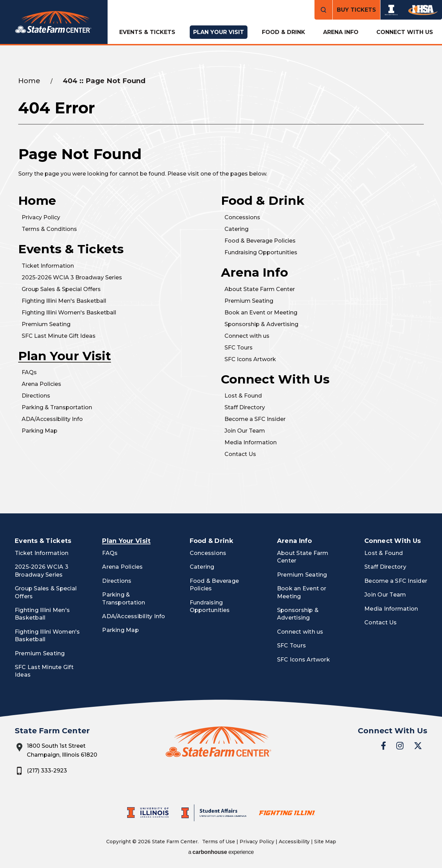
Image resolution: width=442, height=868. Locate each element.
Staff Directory (245, 407)
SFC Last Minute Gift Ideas (59, 336)
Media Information (251, 442)
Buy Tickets (356, 10)
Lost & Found (243, 396)
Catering (236, 229)
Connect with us (247, 336)
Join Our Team (245, 431)
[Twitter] (418, 746)
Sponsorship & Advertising (261, 324)
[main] (221, 279)
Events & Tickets (147, 32)
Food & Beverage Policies (260, 241)
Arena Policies (41, 384)
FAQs (29, 372)
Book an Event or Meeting (261, 313)
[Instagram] (400, 746)
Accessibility (294, 842)
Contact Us (240, 454)
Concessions (242, 217)
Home (29, 81)
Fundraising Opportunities (261, 252)
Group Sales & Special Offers (61, 289)
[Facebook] (383, 746)
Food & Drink (284, 32)
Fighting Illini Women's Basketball (69, 313)
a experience (221, 852)
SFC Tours (239, 348)
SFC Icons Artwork (250, 359)
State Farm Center (54, 22)
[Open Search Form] (323, 10)
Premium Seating (46, 324)
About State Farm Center (260, 289)
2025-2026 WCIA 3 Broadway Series (72, 277)
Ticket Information (48, 266)
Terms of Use (219, 842)
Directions (36, 396)
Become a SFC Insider (255, 419)
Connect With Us (405, 32)
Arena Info (341, 32)
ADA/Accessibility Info (52, 419)
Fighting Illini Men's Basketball (64, 301)
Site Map (325, 842)
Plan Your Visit (219, 32)
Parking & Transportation (57, 407)
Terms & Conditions (49, 229)
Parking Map (40, 431)
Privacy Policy (41, 217)
